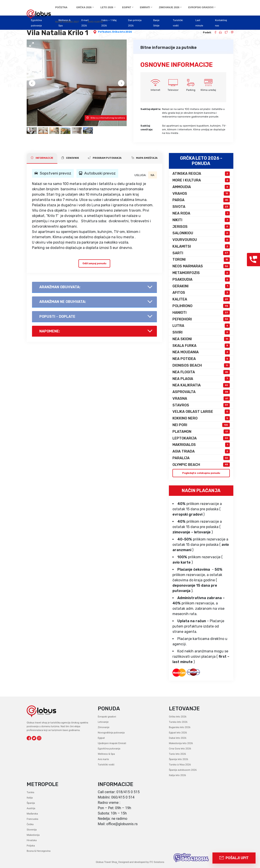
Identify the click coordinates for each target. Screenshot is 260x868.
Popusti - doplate (57, 317)
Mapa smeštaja (145, 158)
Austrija (31, 808)
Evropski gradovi (107, 717)
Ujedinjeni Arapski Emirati (112, 743)
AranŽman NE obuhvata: (63, 302)
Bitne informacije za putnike (169, 48)
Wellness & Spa (106, 754)
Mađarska (32, 814)
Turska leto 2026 (178, 722)
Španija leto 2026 (178, 759)
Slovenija (32, 830)
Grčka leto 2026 (122, 32)
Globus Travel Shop (107, 862)
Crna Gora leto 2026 (180, 749)
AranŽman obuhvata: (60, 287)
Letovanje (103, 722)
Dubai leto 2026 (178, 738)
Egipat (101, 738)
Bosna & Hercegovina (38, 851)
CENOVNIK (70, 158)
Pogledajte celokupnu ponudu (201, 473)
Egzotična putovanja (109, 749)
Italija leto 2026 (177, 775)
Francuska (32, 819)
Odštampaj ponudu (94, 263)
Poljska (31, 846)
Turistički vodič (106, 765)
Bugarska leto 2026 (180, 727)
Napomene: (50, 331)
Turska (30, 792)
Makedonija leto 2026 (181, 743)
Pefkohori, (105, 32)
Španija (31, 803)
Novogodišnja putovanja (111, 733)
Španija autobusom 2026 (183, 770)
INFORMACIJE (42, 158)
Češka (30, 824)
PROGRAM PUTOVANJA (105, 158)
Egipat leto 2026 (178, 733)
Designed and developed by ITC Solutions (141, 862)
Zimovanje (104, 727)
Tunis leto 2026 (177, 754)
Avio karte (103, 759)
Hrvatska (32, 840)
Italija (30, 798)
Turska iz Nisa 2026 (180, 765)
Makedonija (33, 835)
